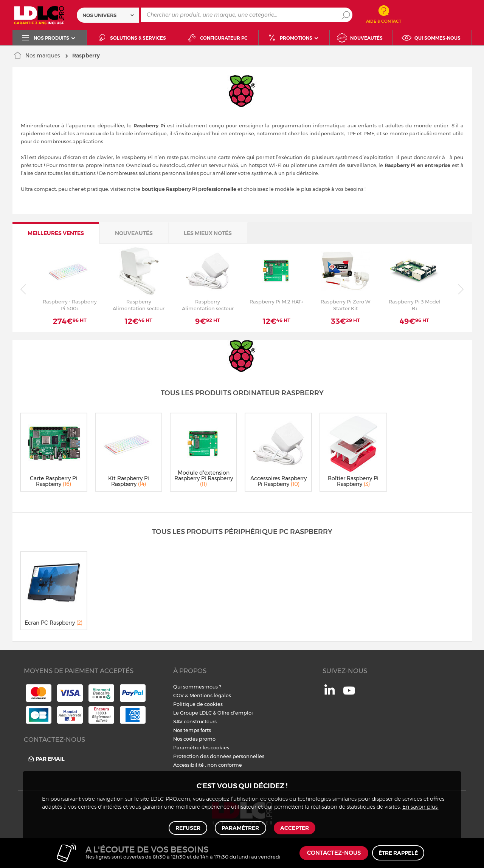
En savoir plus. (420, 806)
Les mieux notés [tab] (208, 233)
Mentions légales (210, 695)
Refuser (189, 827)
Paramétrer (240, 827)
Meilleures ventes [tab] (56, 233)
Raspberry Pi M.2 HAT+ (276, 302)
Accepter (294, 827)
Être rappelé (398, 853)
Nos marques (43, 56)
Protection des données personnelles (219, 756)
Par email (46, 759)
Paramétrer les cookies (201, 747)
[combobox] (108, 15)
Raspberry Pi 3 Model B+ (415, 305)
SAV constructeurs (195, 721)
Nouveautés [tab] (134, 233)
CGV (178, 695)
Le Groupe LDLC (192, 713)
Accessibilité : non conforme (208, 765)
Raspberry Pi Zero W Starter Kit (346, 305)
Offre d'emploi (235, 713)
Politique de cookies (198, 704)
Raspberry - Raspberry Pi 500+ (70, 305)
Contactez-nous (334, 853)
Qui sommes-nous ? (197, 687)
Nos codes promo (194, 739)
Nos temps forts (192, 730)
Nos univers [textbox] (99, 15)
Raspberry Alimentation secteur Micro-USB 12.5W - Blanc (208, 305)
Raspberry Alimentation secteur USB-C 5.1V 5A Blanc (139, 305)
